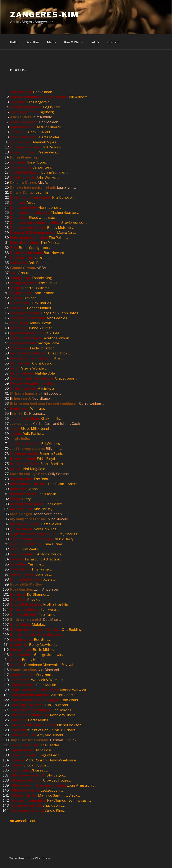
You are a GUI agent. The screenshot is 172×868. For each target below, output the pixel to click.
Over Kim (32, 42)
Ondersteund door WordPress (30, 858)
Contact (114, 42)
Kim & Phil (74, 42)
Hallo (14, 42)
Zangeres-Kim (44, 15)
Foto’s (95, 42)
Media (52, 42)
